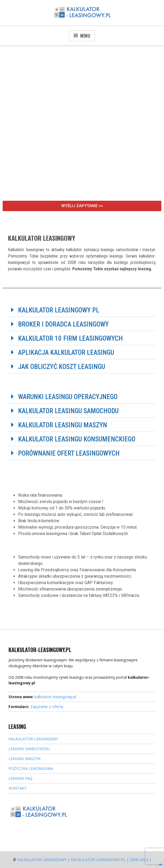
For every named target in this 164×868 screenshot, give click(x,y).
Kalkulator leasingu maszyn (63, 425)
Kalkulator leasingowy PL (59, 310)
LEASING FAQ (20, 778)
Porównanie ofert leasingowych (69, 453)
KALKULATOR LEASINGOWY (33, 739)
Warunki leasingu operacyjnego (68, 397)
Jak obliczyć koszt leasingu (62, 367)
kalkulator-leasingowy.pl (55, 697)
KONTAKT (18, 788)
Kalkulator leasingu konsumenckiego (77, 439)
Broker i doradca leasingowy (63, 324)
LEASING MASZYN (24, 759)
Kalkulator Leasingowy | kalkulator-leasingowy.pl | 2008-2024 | (84, 860)
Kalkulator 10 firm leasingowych (70, 338)
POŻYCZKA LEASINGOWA (31, 768)
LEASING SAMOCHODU (29, 749)
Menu (85, 36)
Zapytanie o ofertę (47, 707)
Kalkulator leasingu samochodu (68, 411)
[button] (82, 310)
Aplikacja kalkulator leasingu (66, 353)
